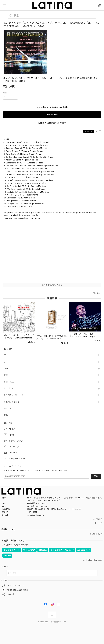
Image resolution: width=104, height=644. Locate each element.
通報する (97, 293)
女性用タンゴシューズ (14, 395)
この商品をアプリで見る (52, 285)
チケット (8, 409)
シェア (98, 131)
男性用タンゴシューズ (14, 402)
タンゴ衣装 (9, 389)
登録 (96, 476)
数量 (5, 93)
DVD (6, 368)
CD (5, 355)
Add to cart (52, 115)
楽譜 (6, 375)
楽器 (6, 415)
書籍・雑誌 (9, 382)
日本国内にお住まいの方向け (52, 123)
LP (5, 362)
